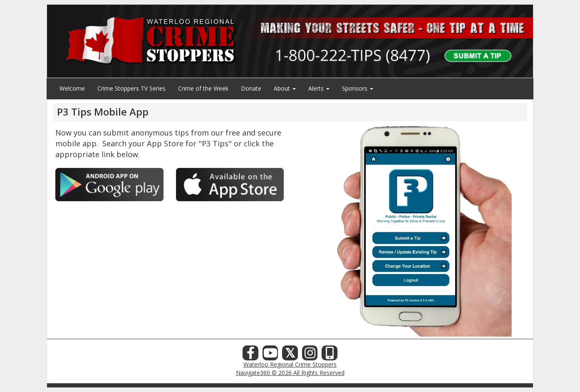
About (285, 88)
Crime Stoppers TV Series (131, 88)
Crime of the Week (203, 88)
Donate (251, 88)
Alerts (319, 88)
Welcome (72, 88)
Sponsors (358, 88)
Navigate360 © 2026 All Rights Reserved (290, 373)
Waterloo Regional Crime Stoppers (290, 364)
